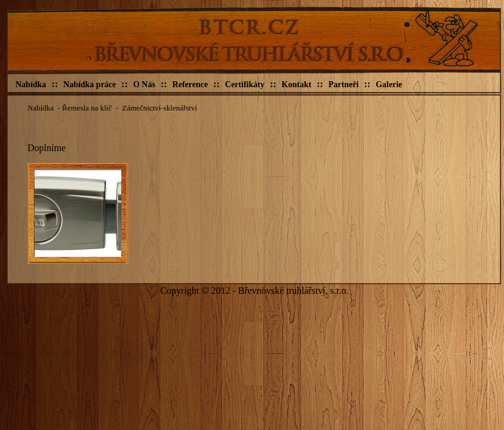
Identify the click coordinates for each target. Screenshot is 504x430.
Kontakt (297, 85)
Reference (190, 85)
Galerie (389, 85)
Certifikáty (245, 85)
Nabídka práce (90, 85)
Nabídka (31, 85)
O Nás (144, 85)
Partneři (344, 85)
